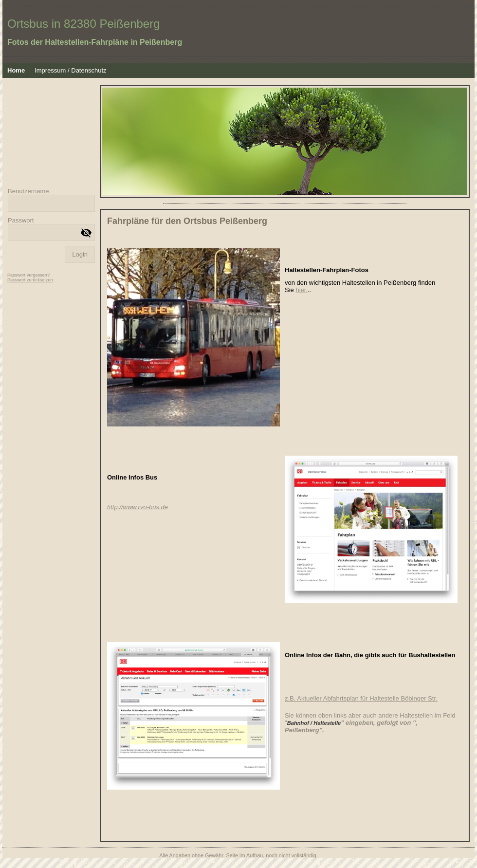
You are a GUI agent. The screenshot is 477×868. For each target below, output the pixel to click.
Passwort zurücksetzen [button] (30, 280)
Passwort (21, 220)
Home (16, 70)
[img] (238, 32)
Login (80, 254)
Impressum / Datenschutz (70, 70)
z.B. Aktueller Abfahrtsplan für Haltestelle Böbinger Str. (361, 698)
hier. (302, 290)
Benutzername (28, 191)
